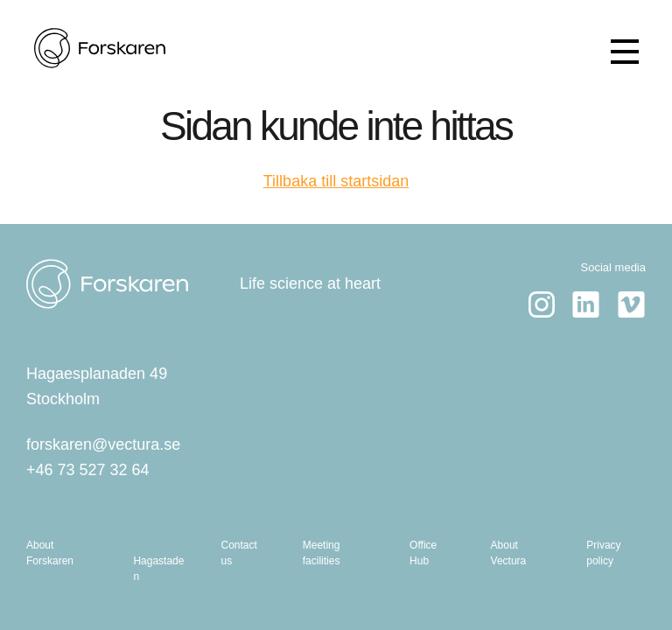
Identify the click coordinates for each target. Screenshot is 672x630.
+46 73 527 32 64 (88, 470)
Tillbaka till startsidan (336, 181)
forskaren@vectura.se (103, 444)
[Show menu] (625, 52)
